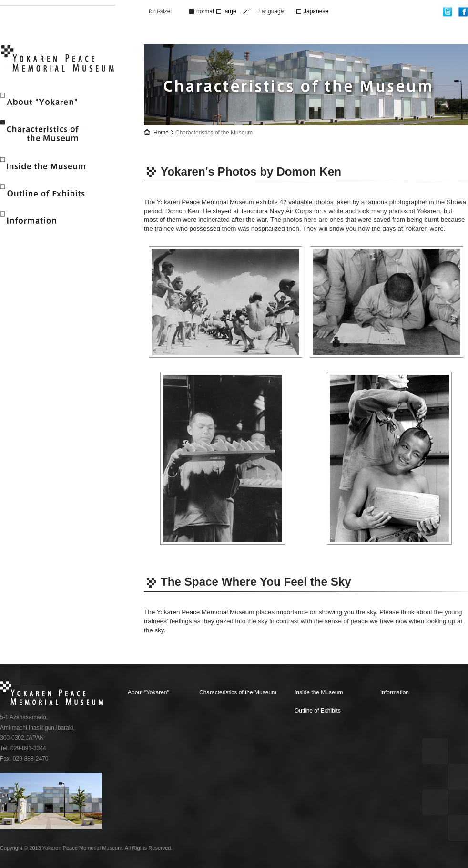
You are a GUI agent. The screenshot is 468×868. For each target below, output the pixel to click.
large (230, 11)
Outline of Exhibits (46, 193)
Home (161, 133)
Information (46, 221)
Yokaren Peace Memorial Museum (59, 60)
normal (205, 11)
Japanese (316, 11)
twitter (448, 12)
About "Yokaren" (46, 102)
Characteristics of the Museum (46, 134)
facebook (463, 12)
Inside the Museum (46, 166)
